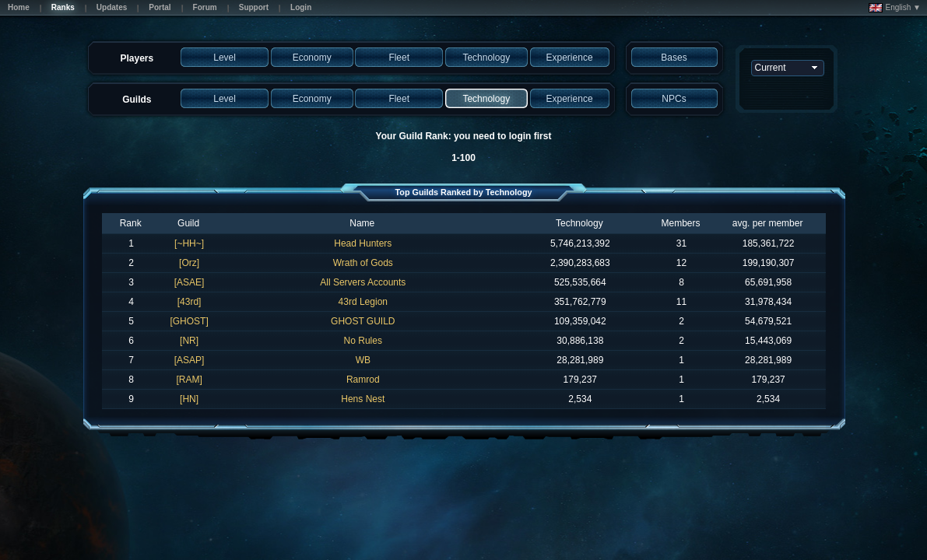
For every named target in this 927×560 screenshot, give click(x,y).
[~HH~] (189, 243)
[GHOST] (189, 321)
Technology (579, 223)
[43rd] (190, 302)
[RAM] (189, 380)
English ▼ (895, 8)
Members (681, 223)
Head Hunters (363, 243)
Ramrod (363, 380)
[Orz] (189, 263)
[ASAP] (190, 360)
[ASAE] (190, 282)
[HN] (189, 399)
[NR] (189, 341)
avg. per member (768, 223)
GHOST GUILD (363, 321)
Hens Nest (363, 399)
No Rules (363, 341)
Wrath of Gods (363, 263)
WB (363, 360)
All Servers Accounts (363, 282)
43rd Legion (363, 302)
